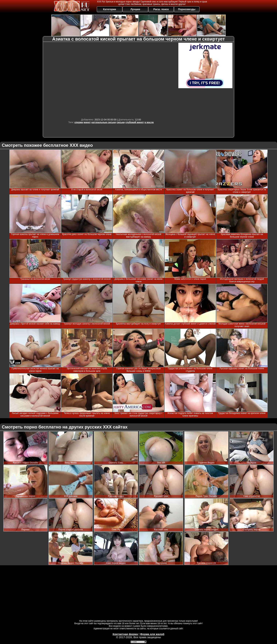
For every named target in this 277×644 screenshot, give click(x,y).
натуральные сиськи (104, 122)
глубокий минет (135, 122)
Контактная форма (125, 634)
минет (87, 122)
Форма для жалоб (152, 634)
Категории (110, 9)
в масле (149, 122)
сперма (79, 122)
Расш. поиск (161, 9)
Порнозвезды (187, 9)
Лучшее (135, 9)
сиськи (121, 122)
